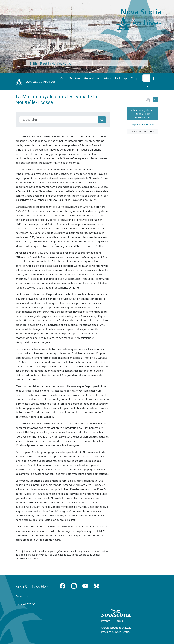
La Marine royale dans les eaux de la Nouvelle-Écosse (143, 114)
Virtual (107, 78)
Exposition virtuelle (143, 124)
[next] (161, 37)
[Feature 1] (82, 69)
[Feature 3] (93, 69)
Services (75, 78)
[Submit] (102, 120)
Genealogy (92, 78)
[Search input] (146, 78)
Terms (119, 621)
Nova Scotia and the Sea (143, 131)
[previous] (13, 37)
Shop (135, 78)
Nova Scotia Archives (40, 81)
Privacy (105, 621)
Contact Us (22, 596)
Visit (63, 78)
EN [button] (156, 100)
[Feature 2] (87, 69)
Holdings (121, 78)
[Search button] (146, 85)
